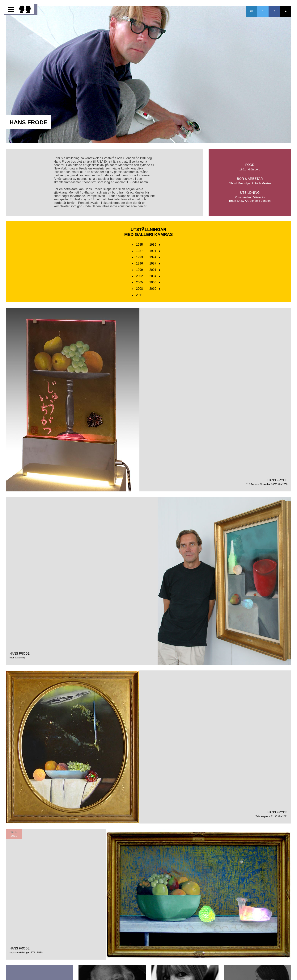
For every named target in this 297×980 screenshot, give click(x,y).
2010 (155, 289)
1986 (155, 245)
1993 (137, 257)
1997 (155, 263)
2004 (155, 276)
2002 (137, 276)
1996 (137, 263)
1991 (155, 251)
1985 (137, 245)
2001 (155, 270)
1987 (137, 251)
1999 (137, 270)
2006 (155, 282)
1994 (155, 257)
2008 (137, 289)
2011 (137, 295)
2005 (137, 282)
